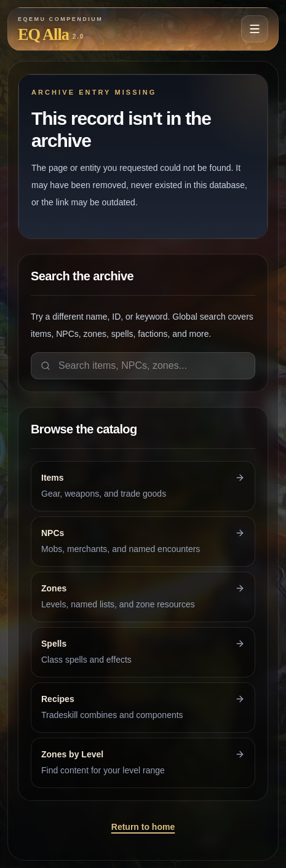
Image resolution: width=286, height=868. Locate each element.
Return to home (143, 827)
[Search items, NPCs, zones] (143, 366)
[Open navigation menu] (255, 29)
